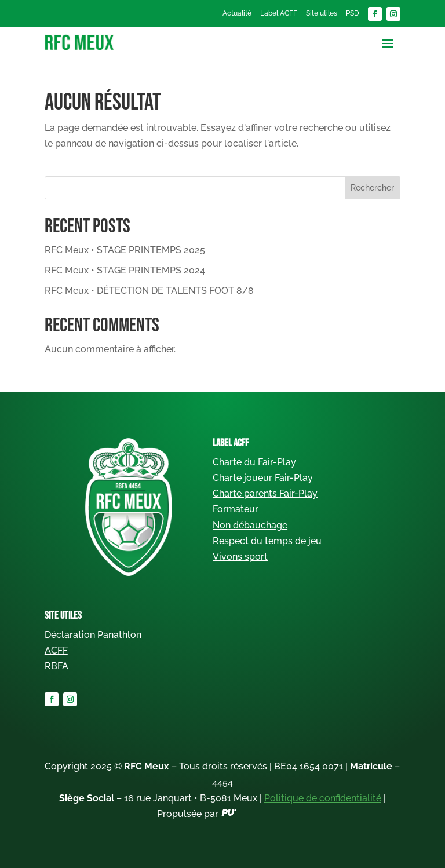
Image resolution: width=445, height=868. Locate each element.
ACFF (56, 650)
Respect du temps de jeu (267, 541)
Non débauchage (250, 525)
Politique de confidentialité (323, 798)
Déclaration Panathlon (93, 635)
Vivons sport (240, 557)
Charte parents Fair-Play (265, 493)
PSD (353, 13)
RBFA (56, 666)
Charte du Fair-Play (254, 462)
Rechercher (372, 188)
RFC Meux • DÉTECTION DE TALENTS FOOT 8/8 (149, 291)
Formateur (236, 509)
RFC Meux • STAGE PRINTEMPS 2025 (125, 250)
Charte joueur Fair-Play (263, 478)
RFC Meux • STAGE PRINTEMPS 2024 (125, 270)
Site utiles (322, 13)
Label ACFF (279, 13)
